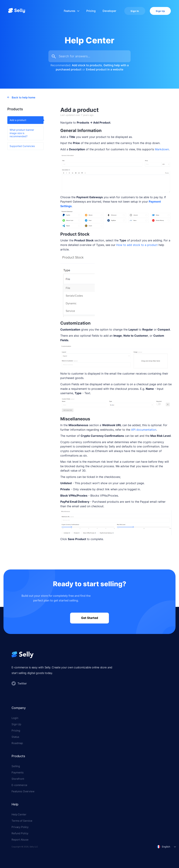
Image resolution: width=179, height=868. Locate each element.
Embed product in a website (105, 69)
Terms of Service (22, 821)
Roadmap (17, 743)
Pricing (91, 11)
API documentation (143, 430)
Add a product (18, 120)
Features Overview (23, 791)
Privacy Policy (20, 827)
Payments (18, 772)
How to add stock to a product (137, 245)
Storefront (18, 779)
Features (72, 11)
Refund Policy (20, 833)
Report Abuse (20, 840)
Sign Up (160, 11)
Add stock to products (87, 65)
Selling (16, 766)
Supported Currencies (22, 146)
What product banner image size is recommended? (22, 133)
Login (15, 718)
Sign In (135, 11)
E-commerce (19, 785)
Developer (109, 11)
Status (15, 737)
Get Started (90, 618)
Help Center (19, 814)
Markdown (162, 149)
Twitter (19, 683)
